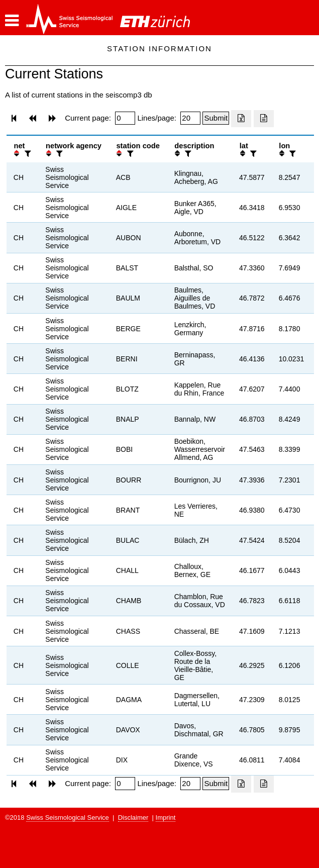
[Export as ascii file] (264, 119)
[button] (12, 21)
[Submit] (216, 118)
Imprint (166, 817)
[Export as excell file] (241, 119)
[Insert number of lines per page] (190, 118)
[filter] (27, 154)
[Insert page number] (125, 118)
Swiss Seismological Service (68, 817)
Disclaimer (133, 817)
